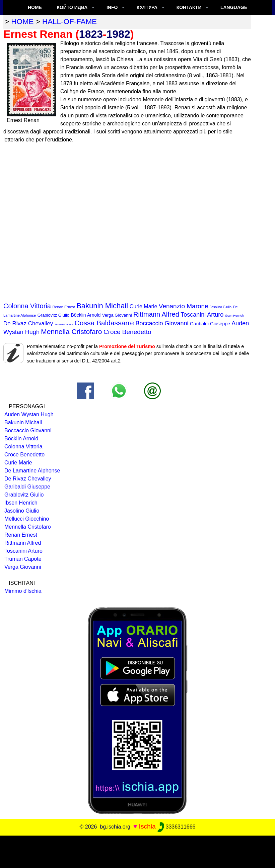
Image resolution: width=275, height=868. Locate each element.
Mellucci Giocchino (27, 519)
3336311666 (176, 827)
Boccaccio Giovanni (162, 323)
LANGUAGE (234, 7)
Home (35, 7)
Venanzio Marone (184, 306)
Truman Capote (64, 324)
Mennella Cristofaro (71, 332)
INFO (112, 7)
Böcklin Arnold (86, 315)
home (22, 22)
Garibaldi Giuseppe (210, 324)
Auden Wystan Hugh (29, 414)
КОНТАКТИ (189, 7)
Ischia (147, 826)
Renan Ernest (63, 307)
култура (147, 7)
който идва (72, 7)
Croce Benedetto (127, 332)
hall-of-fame (70, 22)
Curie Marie (144, 306)
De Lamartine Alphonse (32, 471)
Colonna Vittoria (27, 306)
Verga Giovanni (117, 315)
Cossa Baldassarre (104, 323)
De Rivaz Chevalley (28, 323)
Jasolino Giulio (221, 307)
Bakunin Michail (102, 306)
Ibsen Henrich (234, 316)
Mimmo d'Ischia (23, 591)
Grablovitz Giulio (53, 315)
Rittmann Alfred (156, 314)
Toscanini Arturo (202, 315)
